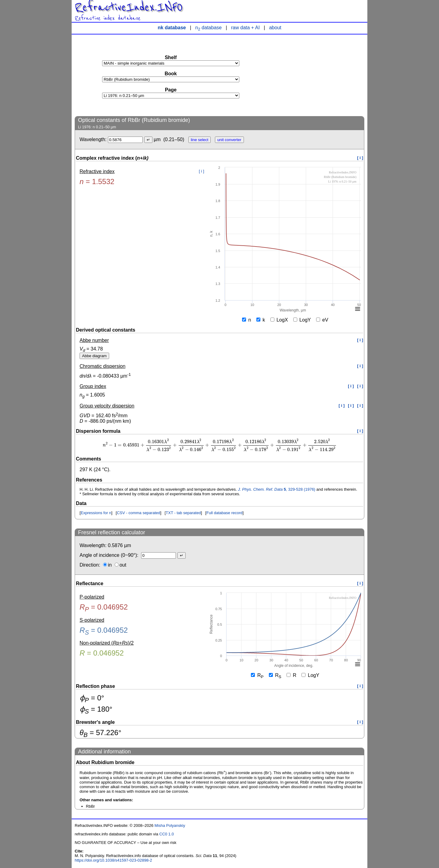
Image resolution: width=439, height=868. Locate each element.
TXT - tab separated (183, 513)
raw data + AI (245, 28)
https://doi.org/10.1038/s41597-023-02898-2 (113, 860)
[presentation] (220, 445)
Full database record (225, 513)
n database (209, 28)
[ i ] (360, 158)
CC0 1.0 (167, 834)
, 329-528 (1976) (277, 489)
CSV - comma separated (138, 513)
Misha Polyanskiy (170, 825)
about (275, 28)
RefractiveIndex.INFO (129, 7)
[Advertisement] (319, 75)
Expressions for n (96, 513)
